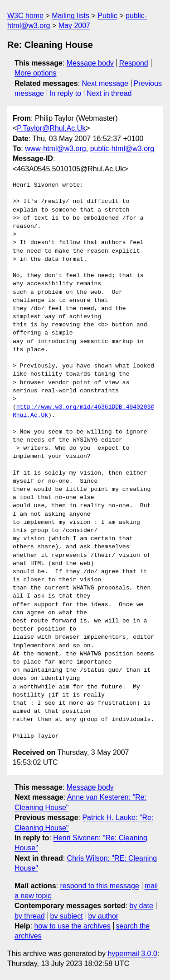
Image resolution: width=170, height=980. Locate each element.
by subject (67, 916)
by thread (30, 916)
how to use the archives (73, 926)
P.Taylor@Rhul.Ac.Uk (51, 128)
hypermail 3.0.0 (132, 954)
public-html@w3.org (122, 148)
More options (36, 73)
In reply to (65, 93)
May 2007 (74, 26)
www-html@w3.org (55, 148)
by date (141, 906)
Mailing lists (70, 16)
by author (103, 916)
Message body (90, 63)
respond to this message (99, 886)
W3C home (25, 16)
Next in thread (109, 93)
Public (107, 16)
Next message (105, 83)
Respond (134, 63)
